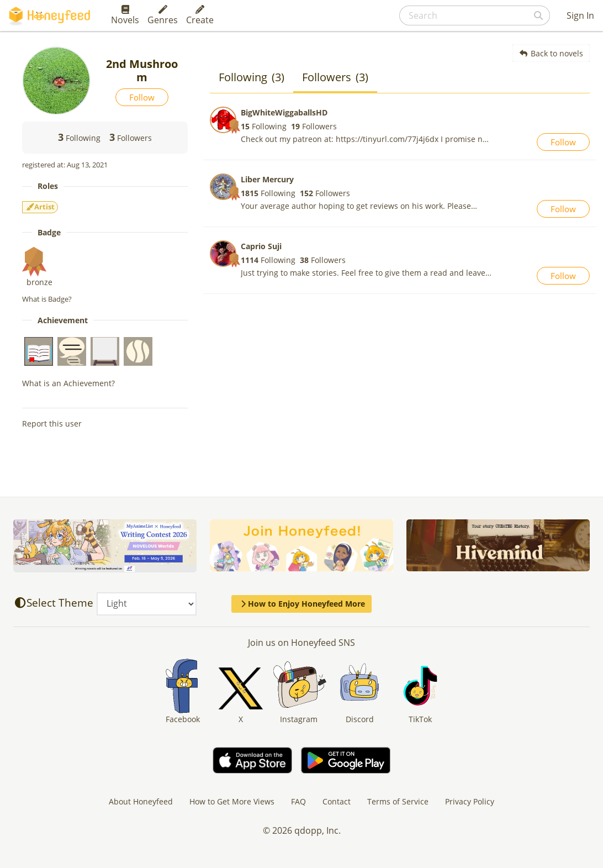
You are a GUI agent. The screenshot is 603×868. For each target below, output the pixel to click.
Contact (337, 801)
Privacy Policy (470, 801)
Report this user (52, 424)
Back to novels (551, 53)
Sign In (580, 15)
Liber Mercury (267, 179)
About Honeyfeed (141, 801)
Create (200, 15)
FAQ (298, 801)
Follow (142, 97)
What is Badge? (47, 299)
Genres (163, 15)
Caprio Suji (261, 246)
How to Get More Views (232, 801)
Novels (125, 15)
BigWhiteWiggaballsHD (284, 112)
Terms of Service (398, 801)
